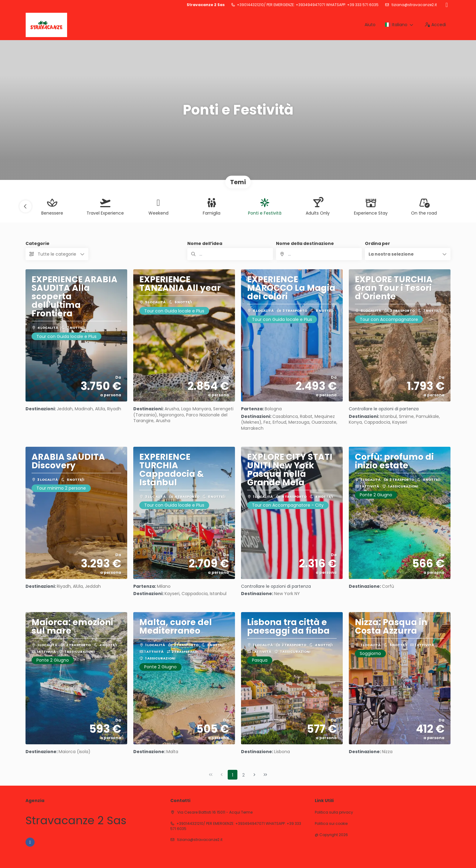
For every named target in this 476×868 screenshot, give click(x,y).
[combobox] (319, 254)
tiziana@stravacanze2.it (414, 5)
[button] (25, 206)
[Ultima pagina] (265, 775)
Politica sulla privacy (334, 812)
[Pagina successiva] (254, 775)
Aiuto (370, 25)
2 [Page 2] (243, 775)
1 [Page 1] (233, 775)
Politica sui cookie (331, 824)
